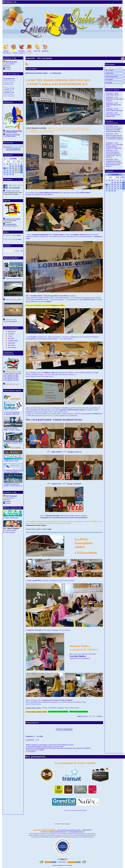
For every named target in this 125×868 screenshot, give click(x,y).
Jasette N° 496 (9, 92)
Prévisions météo (10, 235)
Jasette (21, 53)
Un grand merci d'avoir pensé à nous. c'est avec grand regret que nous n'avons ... (114, 164)
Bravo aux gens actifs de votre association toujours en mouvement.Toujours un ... (115, 138)
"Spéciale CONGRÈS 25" (12, 472)
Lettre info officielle (12, 428)
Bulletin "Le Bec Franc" (11, 486)
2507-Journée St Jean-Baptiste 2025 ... (113, 115)
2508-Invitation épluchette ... (115, 111)
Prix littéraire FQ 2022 (11, 377)
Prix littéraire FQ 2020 (11, 380)
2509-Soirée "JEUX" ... (113, 95)
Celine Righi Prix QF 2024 (13, 373)
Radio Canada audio (12, 518)
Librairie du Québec (12, 443)
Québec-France (12, 461)
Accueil (15, 53)
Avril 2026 (115, 175)
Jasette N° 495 (9, 89)
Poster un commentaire (64, 730)
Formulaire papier (10, 136)
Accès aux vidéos (11, 530)
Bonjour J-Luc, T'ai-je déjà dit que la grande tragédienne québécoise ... (115, 146)
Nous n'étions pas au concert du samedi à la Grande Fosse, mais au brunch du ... (113, 155)
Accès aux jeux (10, 532)
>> (123, 177)
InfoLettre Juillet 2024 (12, 414)
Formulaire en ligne (11, 133)
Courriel (8, 69)
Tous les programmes (12, 413)
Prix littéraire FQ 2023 (11, 375)
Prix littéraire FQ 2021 (11, 379)
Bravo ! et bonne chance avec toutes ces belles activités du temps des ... (114, 130)
